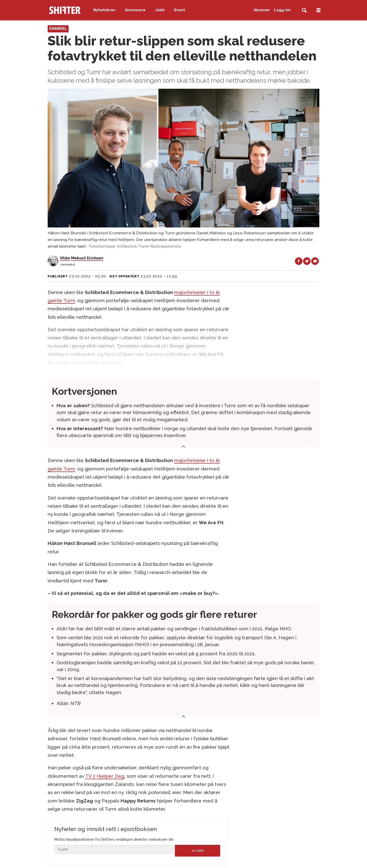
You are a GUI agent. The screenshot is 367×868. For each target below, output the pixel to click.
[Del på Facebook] (299, 261)
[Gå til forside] (65, 10)
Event (180, 10)
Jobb (160, 10)
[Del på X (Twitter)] (307, 261)
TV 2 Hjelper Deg (105, 776)
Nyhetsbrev (104, 10)
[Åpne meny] (319, 10)
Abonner (262, 10)
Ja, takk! (198, 851)
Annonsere (135, 10)
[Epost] (114, 850)
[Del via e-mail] (315, 261)
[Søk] (304, 10)
